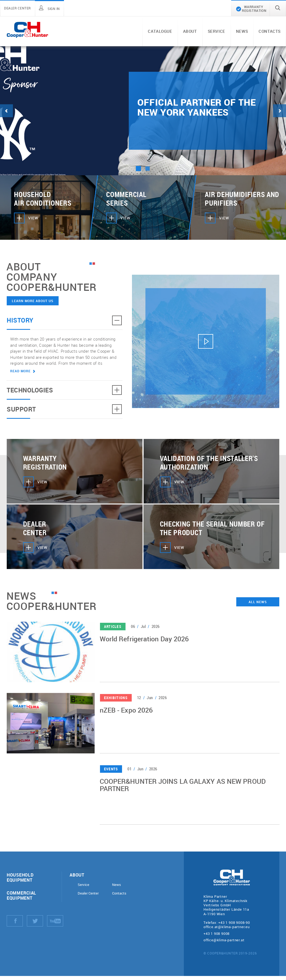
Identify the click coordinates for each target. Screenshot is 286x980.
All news (258, 602)
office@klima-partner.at (224, 940)
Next (280, 111)
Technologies (64, 390)
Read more (23, 371)
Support (64, 409)
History (64, 320)
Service (217, 31)
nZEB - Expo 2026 (126, 711)
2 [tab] (148, 169)
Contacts (270, 31)
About (190, 31)
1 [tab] (138, 168)
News (242, 31)
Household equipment (20, 877)
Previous (6, 111)
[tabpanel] (143, 111)
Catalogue (160, 31)
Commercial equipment (22, 895)
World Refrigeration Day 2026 (144, 640)
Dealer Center (88, 893)
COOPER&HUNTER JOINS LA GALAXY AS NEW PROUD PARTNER (183, 786)
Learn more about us (33, 301)
